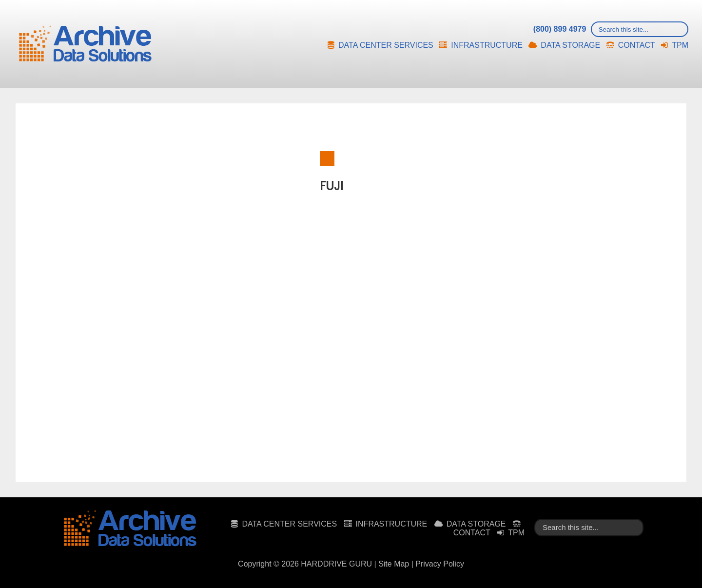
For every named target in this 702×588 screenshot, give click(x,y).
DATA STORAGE (570, 45)
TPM (680, 45)
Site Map (394, 564)
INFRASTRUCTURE (487, 45)
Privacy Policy (440, 564)
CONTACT (637, 45)
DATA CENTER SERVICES (386, 45)
